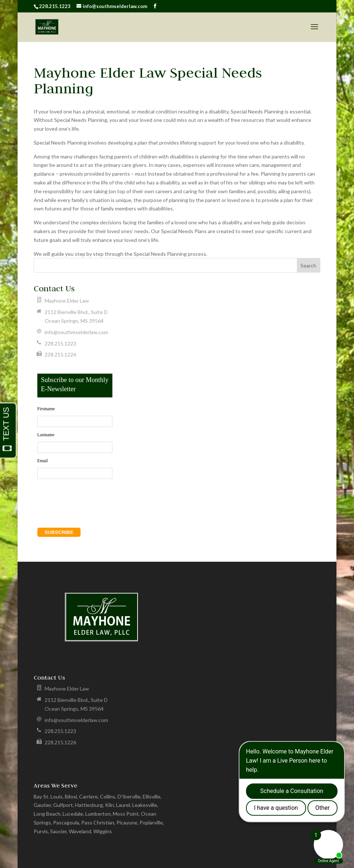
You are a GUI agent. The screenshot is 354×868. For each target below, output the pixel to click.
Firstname (46, 409)
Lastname (46, 435)
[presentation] (79, 497)
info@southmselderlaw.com (76, 332)
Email (43, 461)
